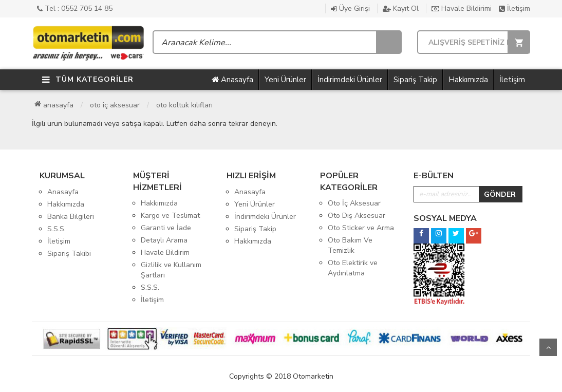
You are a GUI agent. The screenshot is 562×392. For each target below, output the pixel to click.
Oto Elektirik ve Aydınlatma (353, 268)
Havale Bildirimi (462, 8)
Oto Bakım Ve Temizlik (350, 245)
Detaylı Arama (164, 240)
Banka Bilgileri (71, 217)
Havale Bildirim (165, 253)
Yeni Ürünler (285, 80)
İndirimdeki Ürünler (350, 80)
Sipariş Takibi (69, 254)
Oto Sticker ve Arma (361, 228)
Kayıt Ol (401, 8)
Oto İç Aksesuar (115, 105)
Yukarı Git (548, 347)
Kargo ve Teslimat (170, 216)
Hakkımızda (468, 80)
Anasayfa (232, 80)
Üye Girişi (350, 8)
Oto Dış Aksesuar (357, 216)
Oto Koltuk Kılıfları (184, 105)
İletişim (514, 8)
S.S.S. (57, 229)
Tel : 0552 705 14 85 (75, 8)
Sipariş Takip (415, 80)
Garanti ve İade (166, 228)
